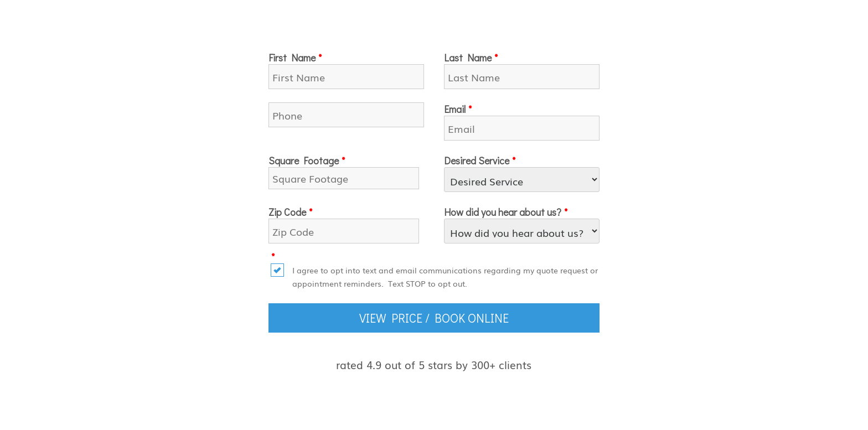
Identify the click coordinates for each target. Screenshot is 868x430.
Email (458, 109)
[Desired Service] (522, 180)
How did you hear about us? (506, 212)
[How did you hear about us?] (522, 231)
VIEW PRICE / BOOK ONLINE (434, 318)
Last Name (471, 58)
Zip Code (290, 212)
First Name (295, 58)
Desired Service (480, 160)
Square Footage (307, 160)
